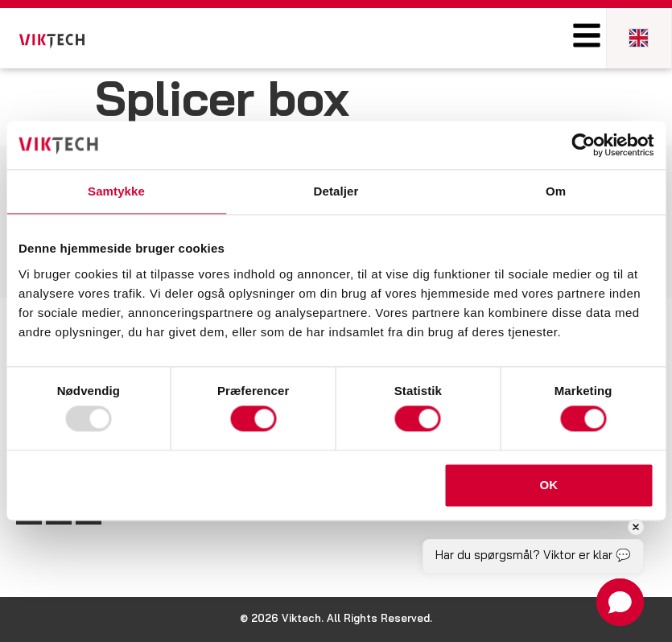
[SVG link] (52, 41)
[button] (620, 602)
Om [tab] (556, 191)
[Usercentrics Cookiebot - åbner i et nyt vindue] (583, 145)
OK (549, 485)
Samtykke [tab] (116, 191)
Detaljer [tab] (336, 191)
